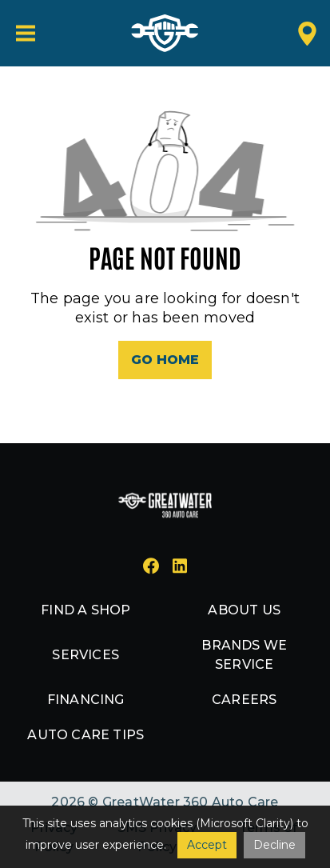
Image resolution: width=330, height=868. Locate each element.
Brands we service (244, 655)
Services (85, 655)
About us (244, 610)
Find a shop (85, 610)
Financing (86, 700)
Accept (207, 845)
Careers (244, 700)
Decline (274, 845)
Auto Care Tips (85, 735)
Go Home (165, 360)
